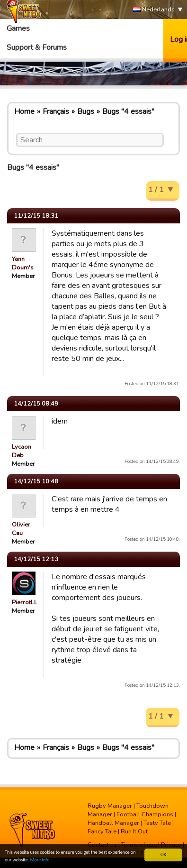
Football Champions (145, 814)
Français (56, 111)
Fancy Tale (102, 831)
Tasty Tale (157, 823)
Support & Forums (37, 47)
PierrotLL (25, 602)
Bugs (86, 111)
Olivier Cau (21, 529)
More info (40, 860)
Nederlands (154, 10)
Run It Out (134, 831)
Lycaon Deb (22, 451)
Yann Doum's (23, 263)
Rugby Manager (110, 806)
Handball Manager (113, 823)
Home (24, 111)
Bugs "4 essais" (128, 111)
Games (18, 28)
